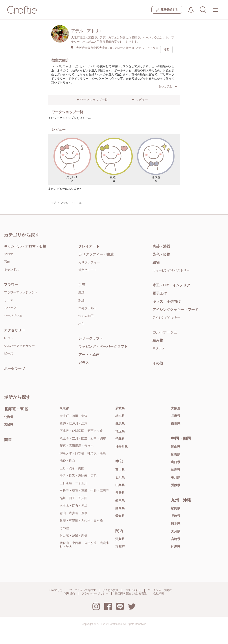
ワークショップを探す (83, 590)
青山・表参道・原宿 (74, 513)
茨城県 (120, 408)
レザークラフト (91, 338)
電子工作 (160, 293)
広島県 (176, 454)
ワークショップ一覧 (94, 100)
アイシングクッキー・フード (175, 310)
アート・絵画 (89, 355)
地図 (166, 49)
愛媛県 (176, 485)
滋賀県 (120, 539)
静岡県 (120, 508)
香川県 (176, 477)
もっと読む (168, 86)
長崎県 (176, 516)
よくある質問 (110, 590)
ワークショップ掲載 (160, 590)
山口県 (176, 462)
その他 (158, 363)
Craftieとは (56, 590)
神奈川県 (121, 447)
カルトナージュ (165, 332)
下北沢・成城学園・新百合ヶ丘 (81, 431)
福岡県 (176, 508)
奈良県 (176, 424)
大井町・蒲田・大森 (74, 416)
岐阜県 (120, 500)
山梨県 (120, 485)
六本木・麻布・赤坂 (74, 506)
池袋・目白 (67, 461)
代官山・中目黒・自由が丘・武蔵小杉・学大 (84, 545)
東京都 (64, 408)
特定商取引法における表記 (131, 593)
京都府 (120, 547)
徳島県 (176, 470)
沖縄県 (176, 547)
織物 (156, 263)
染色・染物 (161, 254)
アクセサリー (15, 330)
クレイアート (89, 246)
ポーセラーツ (15, 368)
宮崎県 (176, 539)
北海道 (9, 417)
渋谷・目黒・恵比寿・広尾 (78, 476)
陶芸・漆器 (161, 246)
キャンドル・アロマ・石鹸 (25, 246)
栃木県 (120, 416)
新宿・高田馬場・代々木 (77, 446)
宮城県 (9, 425)
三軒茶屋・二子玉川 (74, 483)
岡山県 (176, 447)
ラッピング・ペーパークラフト (103, 347)
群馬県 (120, 424)
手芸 (82, 285)
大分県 (176, 531)
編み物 (158, 340)
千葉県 (120, 439)
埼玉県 (120, 431)
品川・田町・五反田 (74, 498)
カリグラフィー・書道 (96, 254)
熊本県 (176, 524)
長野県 (120, 493)
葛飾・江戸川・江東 (74, 423)
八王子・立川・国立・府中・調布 (83, 438)
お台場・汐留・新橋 (74, 535)
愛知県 (120, 516)
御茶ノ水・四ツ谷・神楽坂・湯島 (83, 453)
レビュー (142, 100)
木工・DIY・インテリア (171, 285)
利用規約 (70, 593)
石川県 (120, 477)
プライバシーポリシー (95, 593)
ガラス (84, 363)
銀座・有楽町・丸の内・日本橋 (81, 520)
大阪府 (176, 408)
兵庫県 (176, 416)
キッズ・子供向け (167, 301)
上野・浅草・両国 (72, 468)
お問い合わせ (133, 590)
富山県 (120, 470)
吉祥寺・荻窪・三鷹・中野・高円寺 (84, 491)
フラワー (11, 285)
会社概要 (159, 593)
